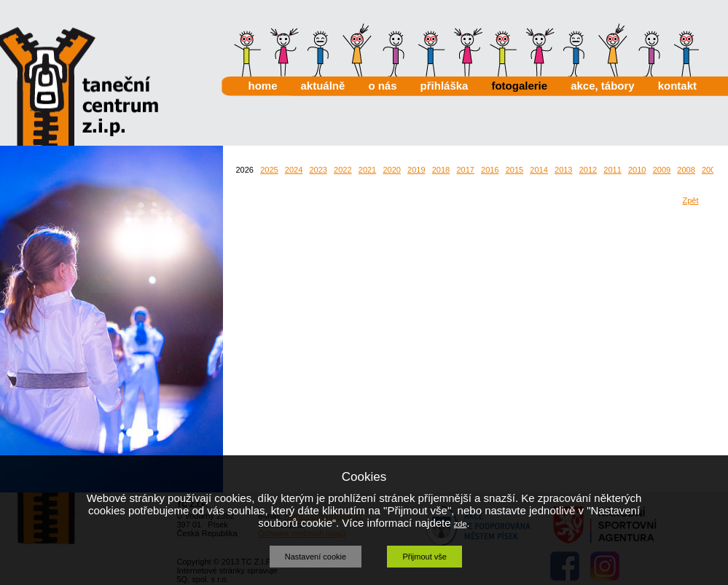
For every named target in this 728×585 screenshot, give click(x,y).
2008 (686, 170)
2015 (514, 170)
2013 (563, 170)
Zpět (690, 200)
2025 (269, 170)
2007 (711, 170)
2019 (416, 170)
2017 (465, 170)
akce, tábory (603, 86)
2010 (637, 170)
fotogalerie (519, 86)
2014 (539, 170)
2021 (367, 170)
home (263, 86)
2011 (612, 170)
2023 (318, 170)
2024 (294, 170)
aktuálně (323, 86)
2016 (490, 170)
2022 (343, 170)
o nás (382, 86)
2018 (441, 170)
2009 (662, 170)
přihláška (445, 86)
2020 (391, 170)
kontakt (677, 86)
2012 (588, 170)
